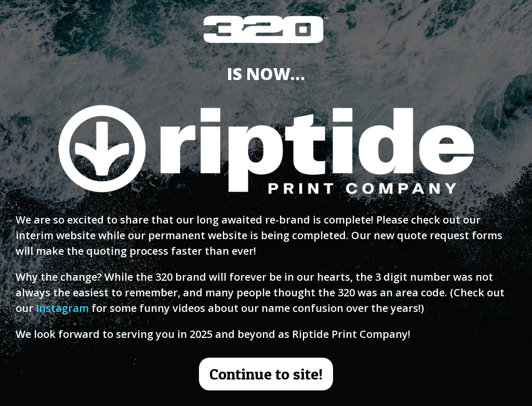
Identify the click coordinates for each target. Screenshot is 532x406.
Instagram (62, 308)
